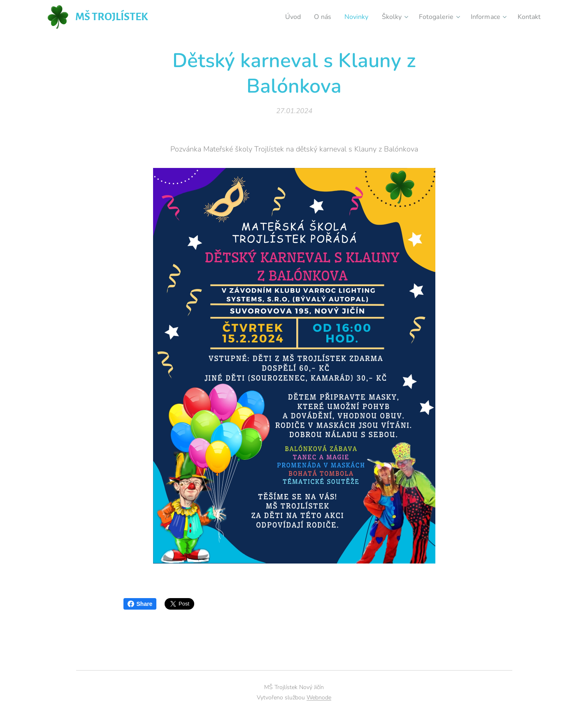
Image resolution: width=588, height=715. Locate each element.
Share (140, 604)
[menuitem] (281, 17)
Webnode (319, 698)
